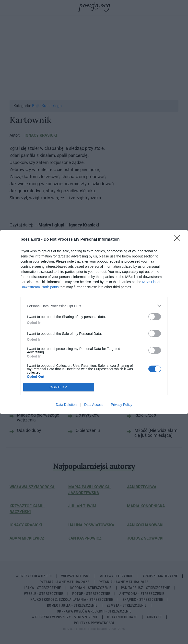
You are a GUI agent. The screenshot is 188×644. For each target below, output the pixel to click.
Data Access (94, 405)
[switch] (155, 317)
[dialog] (94, 322)
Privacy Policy (122, 405)
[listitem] (94, 306)
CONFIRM (59, 387)
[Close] (178, 240)
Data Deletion (66, 405)
